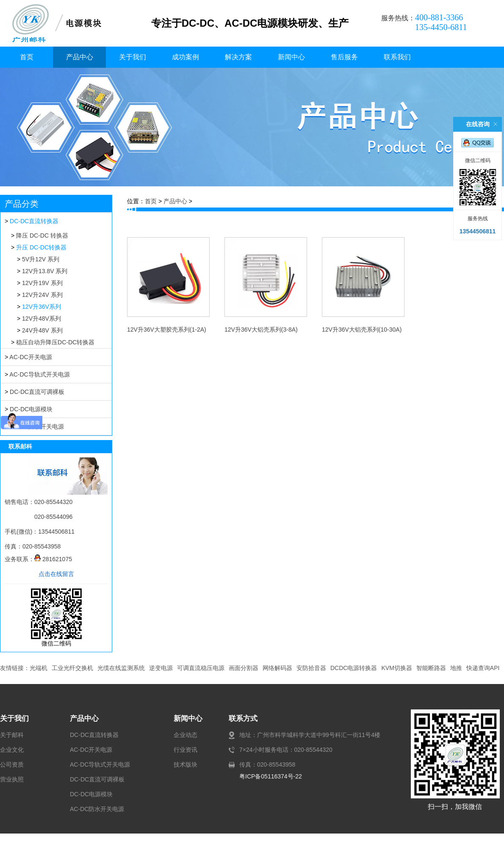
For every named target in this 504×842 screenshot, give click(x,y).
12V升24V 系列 (42, 295)
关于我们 (133, 57)
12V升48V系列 (42, 319)
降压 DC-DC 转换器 (42, 235)
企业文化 (12, 750)
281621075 (53, 559)
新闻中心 (291, 57)
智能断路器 (431, 668)
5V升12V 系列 (41, 259)
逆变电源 (161, 668)
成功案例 (186, 57)
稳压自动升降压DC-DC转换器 (55, 342)
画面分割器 (244, 668)
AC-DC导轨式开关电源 (39, 374)
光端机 (39, 668)
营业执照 (12, 779)
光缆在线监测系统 (121, 668)
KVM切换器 (396, 668)
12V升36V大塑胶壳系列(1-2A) (167, 330)
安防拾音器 (311, 668)
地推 (456, 668)
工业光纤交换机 (72, 668)
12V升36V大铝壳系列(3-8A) (261, 330)
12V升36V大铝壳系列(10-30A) (362, 330)
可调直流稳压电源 (201, 668)
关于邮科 (12, 735)
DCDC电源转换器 (354, 668)
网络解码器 (277, 668)
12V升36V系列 (42, 307)
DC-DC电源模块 (31, 409)
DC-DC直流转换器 (34, 221)
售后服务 (344, 57)
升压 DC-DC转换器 (41, 247)
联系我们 (397, 57)
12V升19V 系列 (42, 283)
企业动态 (186, 735)
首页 (27, 57)
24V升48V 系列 (42, 330)
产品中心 (80, 57)
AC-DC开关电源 (30, 357)
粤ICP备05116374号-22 (271, 776)
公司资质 (12, 764)
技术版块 (186, 764)
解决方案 (238, 57)
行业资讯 (186, 750)
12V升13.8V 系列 (45, 271)
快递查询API (483, 668)
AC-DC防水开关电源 (97, 809)
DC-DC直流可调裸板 (37, 392)
